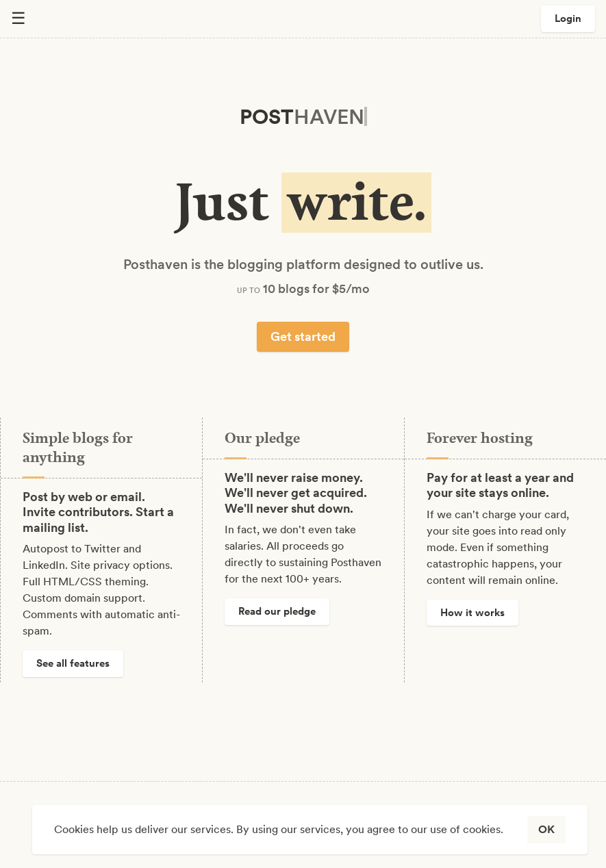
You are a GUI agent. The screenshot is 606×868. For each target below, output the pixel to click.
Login (568, 18)
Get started (303, 336)
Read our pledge (277, 611)
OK (546, 829)
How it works (472, 613)
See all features (73, 663)
